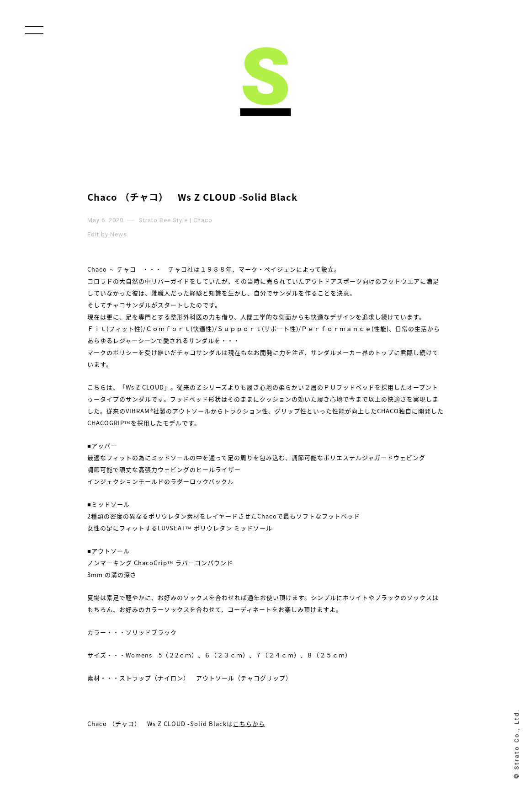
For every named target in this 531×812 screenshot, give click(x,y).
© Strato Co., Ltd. (517, 744)
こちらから (249, 724)
